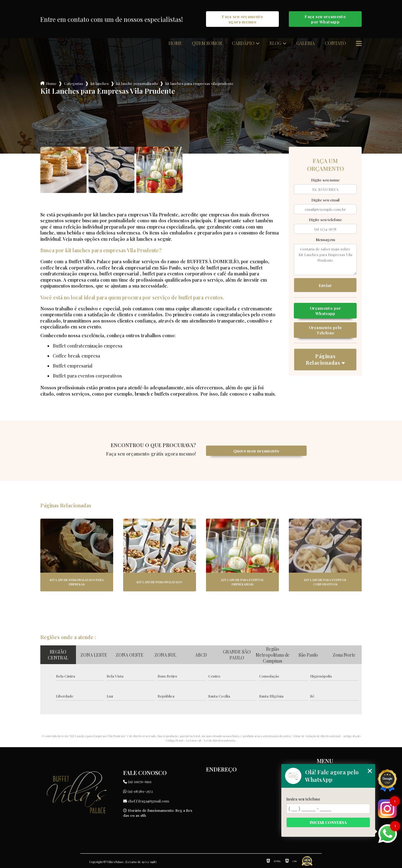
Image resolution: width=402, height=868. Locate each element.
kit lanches (100, 83)
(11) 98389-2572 (138, 791)
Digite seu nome (325, 180)
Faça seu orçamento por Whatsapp (325, 19)
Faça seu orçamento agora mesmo (242, 19)
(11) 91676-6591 (137, 782)
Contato (335, 43)
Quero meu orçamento (256, 451)
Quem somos (207, 43)
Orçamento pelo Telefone (325, 330)
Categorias (74, 83)
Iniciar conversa (328, 822)
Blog (275, 43)
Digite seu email (325, 200)
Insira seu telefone (303, 799)
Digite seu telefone (325, 219)
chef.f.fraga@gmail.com (146, 801)
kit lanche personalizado (137, 83)
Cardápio (243, 43)
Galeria (306, 43)
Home (175, 43)
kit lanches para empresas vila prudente (199, 83)
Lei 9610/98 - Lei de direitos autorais (211, 740)
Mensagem (325, 239)
